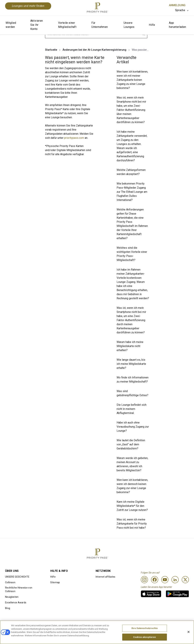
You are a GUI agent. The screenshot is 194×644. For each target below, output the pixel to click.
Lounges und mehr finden (28, 6)
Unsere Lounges (129, 25)
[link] (151, 594)
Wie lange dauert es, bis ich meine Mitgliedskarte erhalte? (131, 364)
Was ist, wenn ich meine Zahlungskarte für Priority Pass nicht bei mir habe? (132, 524)
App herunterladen (177, 25)
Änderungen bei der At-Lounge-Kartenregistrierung (94, 50)
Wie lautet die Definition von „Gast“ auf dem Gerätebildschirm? (131, 444)
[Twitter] (185, 580)
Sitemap (55, 582)
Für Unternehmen (100, 25)
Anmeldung (177, 5)
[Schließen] (189, 638)
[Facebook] (155, 580)
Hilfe (152, 25)
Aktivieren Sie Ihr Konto (37, 25)
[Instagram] (144, 580)
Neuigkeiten (12, 597)
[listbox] (182, 10)
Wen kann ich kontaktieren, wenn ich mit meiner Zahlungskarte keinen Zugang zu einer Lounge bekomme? (132, 80)
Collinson (10, 582)
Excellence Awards (16, 603)
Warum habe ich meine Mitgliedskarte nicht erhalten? (130, 346)
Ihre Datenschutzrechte (145, 634)
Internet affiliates (106, 577)
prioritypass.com (74, 138)
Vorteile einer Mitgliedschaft (67, 25)
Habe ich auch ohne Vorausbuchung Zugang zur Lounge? (133, 427)
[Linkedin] (175, 580)
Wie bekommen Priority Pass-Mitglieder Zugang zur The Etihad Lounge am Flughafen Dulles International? (132, 192)
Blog (8, 608)
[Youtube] (165, 580)
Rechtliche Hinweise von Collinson (19, 589)
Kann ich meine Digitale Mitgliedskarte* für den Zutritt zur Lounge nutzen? (132, 506)
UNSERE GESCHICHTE (17, 577)
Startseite (51, 50)
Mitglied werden (11, 25)
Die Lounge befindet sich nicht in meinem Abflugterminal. (132, 409)
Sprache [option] (180, 10)
